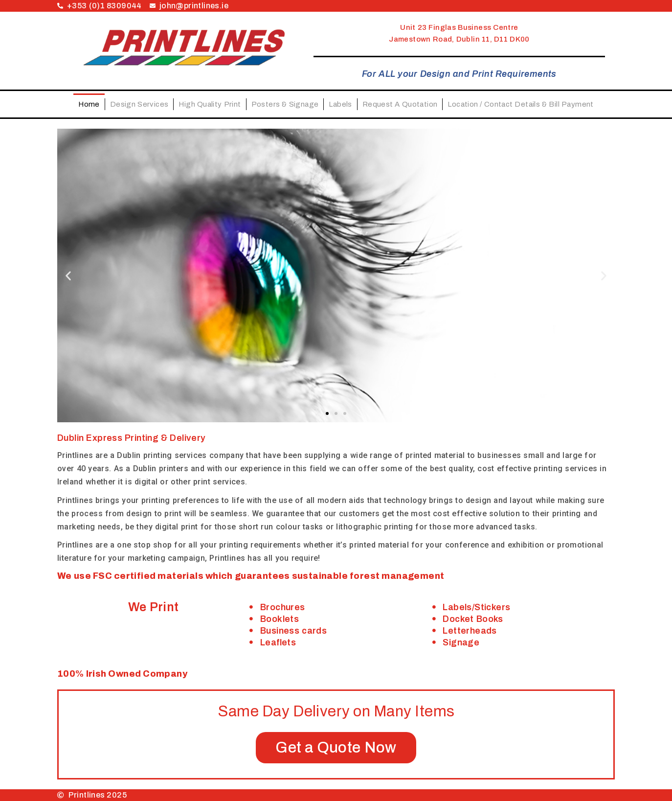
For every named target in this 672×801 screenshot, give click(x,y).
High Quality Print (210, 104)
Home (89, 104)
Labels (340, 104)
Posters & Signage (285, 104)
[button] (68, 276)
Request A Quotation (400, 104)
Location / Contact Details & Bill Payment (520, 104)
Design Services (139, 104)
